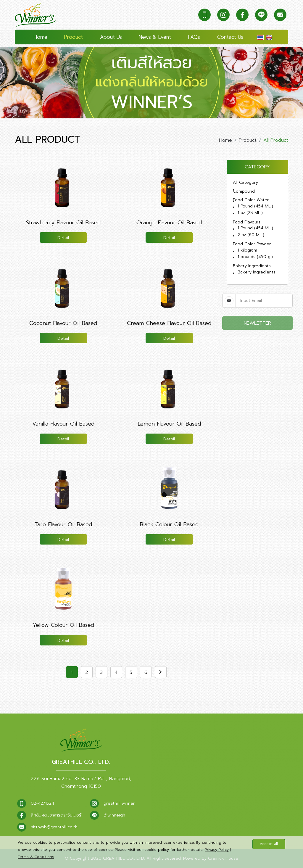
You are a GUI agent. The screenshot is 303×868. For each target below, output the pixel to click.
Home (41, 37)
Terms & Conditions (36, 857)
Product (74, 37)
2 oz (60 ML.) (251, 235)
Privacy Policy (217, 850)
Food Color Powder (252, 244)
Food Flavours (247, 222)
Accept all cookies (269, 845)
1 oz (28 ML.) (250, 213)
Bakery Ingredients (252, 266)
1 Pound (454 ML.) (255, 206)
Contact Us (230, 37)
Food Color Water (251, 200)
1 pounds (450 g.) (255, 257)
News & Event (155, 37)
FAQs (194, 37)
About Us (111, 37)
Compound (244, 191)
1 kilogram (247, 250)
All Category (245, 182)
